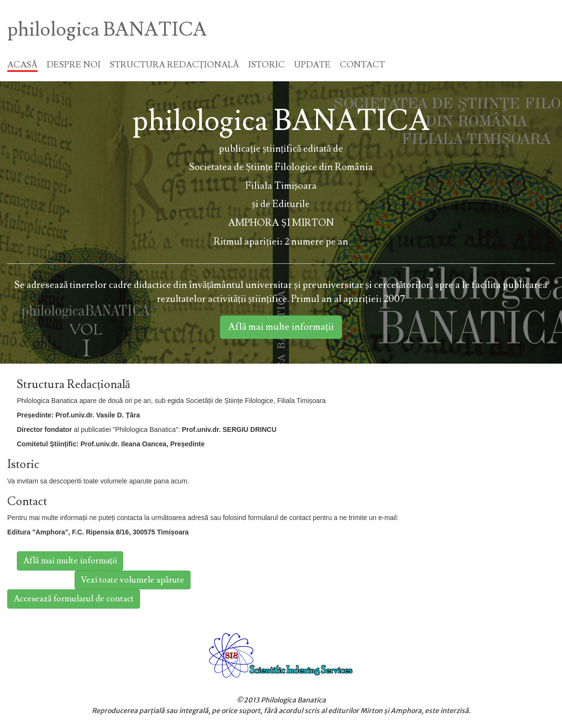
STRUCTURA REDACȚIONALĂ (174, 65)
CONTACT (362, 65)
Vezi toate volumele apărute (133, 580)
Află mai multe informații (281, 327)
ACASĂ (22, 65)
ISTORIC (267, 65)
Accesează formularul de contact (74, 599)
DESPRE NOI (74, 65)
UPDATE (312, 65)
